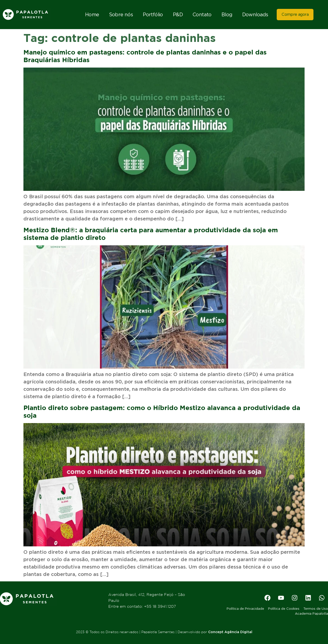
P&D (178, 15)
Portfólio (153, 15)
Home (92, 15)
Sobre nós (121, 15)
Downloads (255, 15)
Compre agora (295, 14)
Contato (202, 15)
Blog (227, 15)
